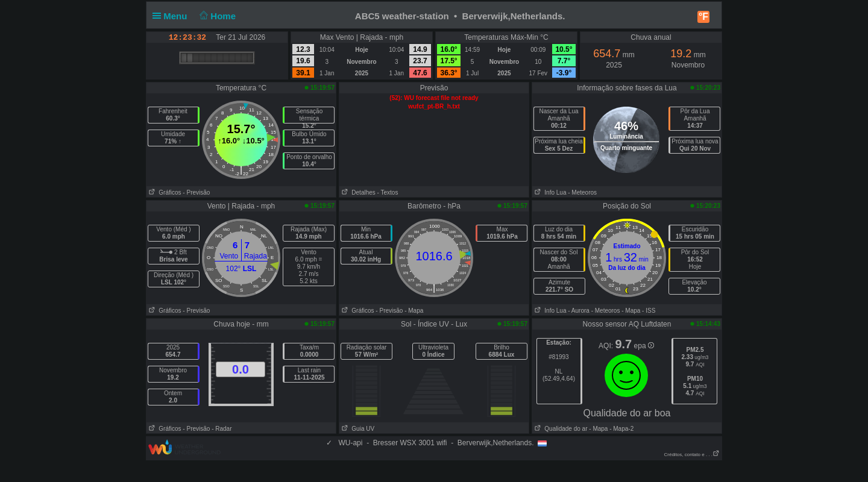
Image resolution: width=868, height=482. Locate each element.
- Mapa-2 (621, 429)
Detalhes (357, 192)
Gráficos (164, 192)
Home (217, 16)
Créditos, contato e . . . (692, 455)
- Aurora (579, 311)
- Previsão (196, 192)
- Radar (222, 429)
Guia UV (357, 429)
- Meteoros (582, 192)
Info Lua (549, 192)
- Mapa (414, 311)
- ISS (649, 311)
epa (644, 346)
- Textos (388, 192)
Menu (172, 16)
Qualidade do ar (560, 429)
